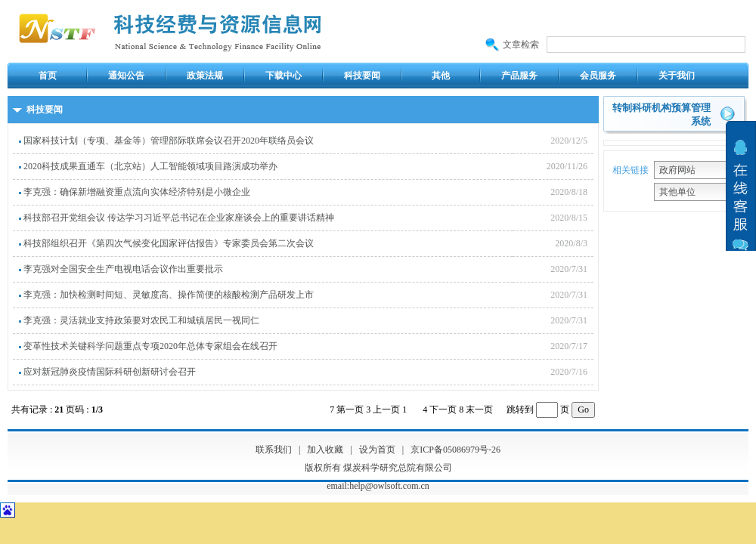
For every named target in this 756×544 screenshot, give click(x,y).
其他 (441, 76)
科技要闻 (362, 76)
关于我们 (677, 76)
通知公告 (126, 76)
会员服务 (598, 76)
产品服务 (519, 76)
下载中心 (283, 76)
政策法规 (205, 76)
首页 (48, 76)
